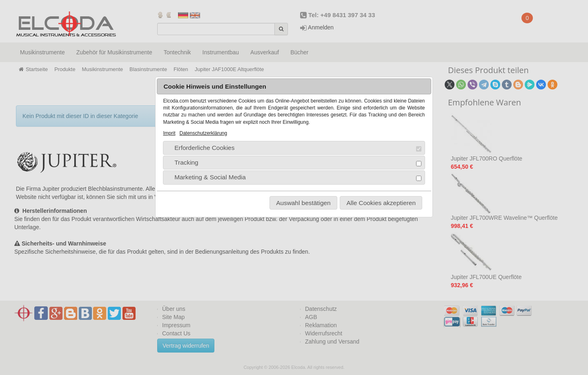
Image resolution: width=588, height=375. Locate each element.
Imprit (169, 133)
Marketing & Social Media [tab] (295, 177)
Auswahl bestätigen (303, 203)
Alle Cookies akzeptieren (381, 203)
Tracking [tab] (295, 163)
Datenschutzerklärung (203, 133)
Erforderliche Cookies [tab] (295, 148)
